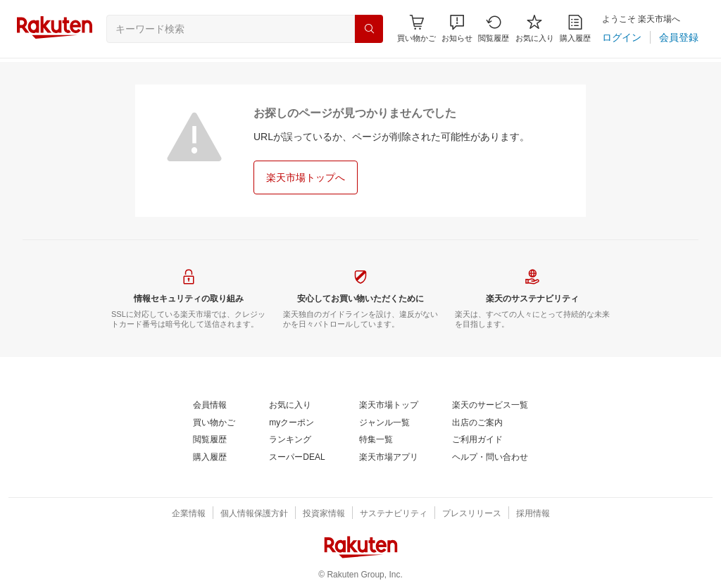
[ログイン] (622, 37)
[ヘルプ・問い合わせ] (490, 458)
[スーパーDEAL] (297, 458)
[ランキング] (290, 440)
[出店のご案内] (477, 423)
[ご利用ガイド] (477, 440)
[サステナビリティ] (394, 514)
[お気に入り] (535, 29)
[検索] (369, 29)
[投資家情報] (324, 514)
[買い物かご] (214, 423)
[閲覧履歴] (494, 29)
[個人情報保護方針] (254, 514)
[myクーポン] (291, 423)
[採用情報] (533, 514)
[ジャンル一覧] (384, 423)
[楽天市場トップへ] (306, 177)
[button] (457, 29)
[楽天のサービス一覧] (490, 406)
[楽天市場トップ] (389, 406)
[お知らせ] (457, 29)
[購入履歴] (575, 29)
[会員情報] (210, 406)
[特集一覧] (376, 440)
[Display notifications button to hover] (416, 29)
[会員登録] (679, 37)
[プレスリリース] (472, 514)
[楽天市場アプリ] (389, 458)
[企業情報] (189, 514)
